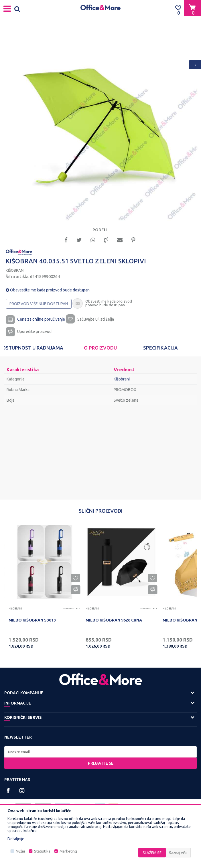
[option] (100, 124)
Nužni (20, 851)
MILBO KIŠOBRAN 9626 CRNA (114, 620)
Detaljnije (16, 839)
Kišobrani (15, 270)
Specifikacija (160, 348)
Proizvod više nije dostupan (39, 304)
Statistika (42, 851)
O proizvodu (100, 348)
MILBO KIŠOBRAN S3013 (32, 620)
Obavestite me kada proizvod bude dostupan (48, 290)
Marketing (68, 851)
